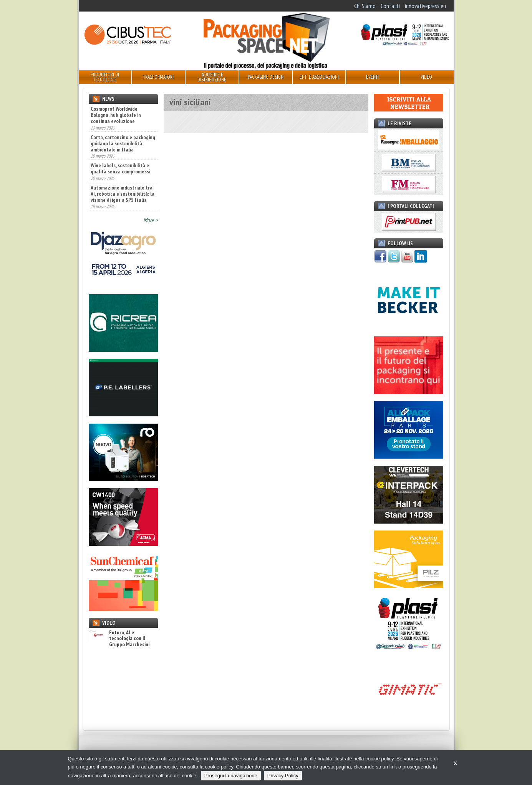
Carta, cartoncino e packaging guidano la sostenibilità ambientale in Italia (123, 143)
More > (151, 220)
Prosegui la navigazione (231, 776)
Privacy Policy (283, 776)
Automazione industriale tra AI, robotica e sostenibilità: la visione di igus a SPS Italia (123, 194)
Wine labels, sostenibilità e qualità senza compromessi (120, 168)
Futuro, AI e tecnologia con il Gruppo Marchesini (119, 639)
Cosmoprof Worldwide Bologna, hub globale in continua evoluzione (116, 115)
